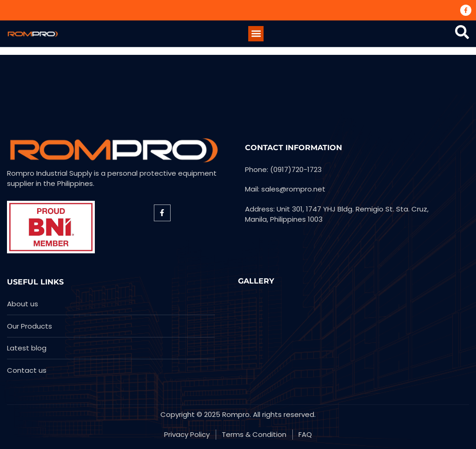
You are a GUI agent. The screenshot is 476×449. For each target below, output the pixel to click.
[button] (256, 34)
